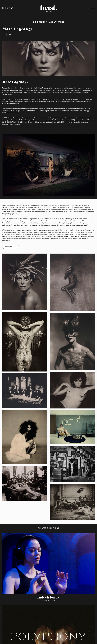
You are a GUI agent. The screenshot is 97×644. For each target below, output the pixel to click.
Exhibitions (39, 22)
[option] (48, 59)
